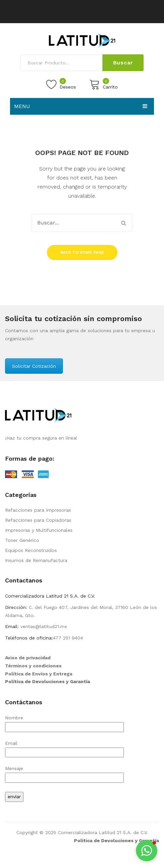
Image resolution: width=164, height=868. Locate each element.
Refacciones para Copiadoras (38, 520)
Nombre (64, 722)
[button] (147, 851)
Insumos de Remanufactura (36, 560)
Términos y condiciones (33, 666)
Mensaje (64, 773)
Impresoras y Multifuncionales (39, 530)
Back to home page (82, 252)
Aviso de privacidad (28, 658)
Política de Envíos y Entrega (39, 674)
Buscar (123, 63)
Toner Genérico (22, 540)
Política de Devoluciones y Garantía (48, 681)
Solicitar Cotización (34, 366)
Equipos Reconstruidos (31, 550)
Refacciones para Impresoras (38, 510)
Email (64, 748)
